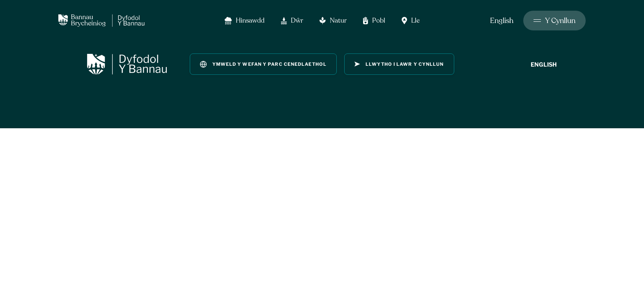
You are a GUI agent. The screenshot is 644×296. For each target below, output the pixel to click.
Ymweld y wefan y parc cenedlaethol (263, 64)
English (502, 21)
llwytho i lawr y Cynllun (399, 64)
